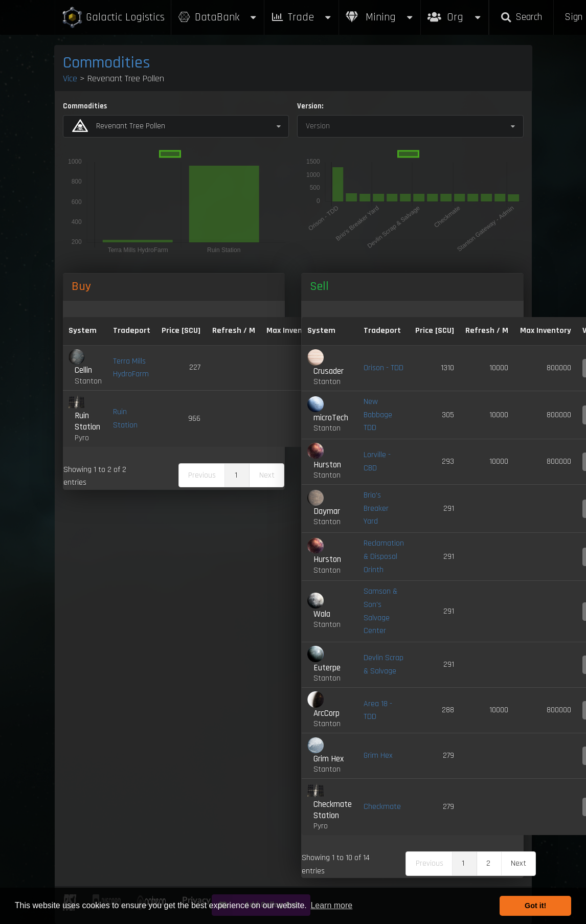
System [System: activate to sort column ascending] (83, 331)
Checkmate (382, 807)
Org (455, 12)
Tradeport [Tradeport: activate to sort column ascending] (132, 331)
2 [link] (488, 863)
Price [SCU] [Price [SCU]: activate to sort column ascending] (435, 331)
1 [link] (236, 475)
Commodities (107, 63)
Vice (70, 78)
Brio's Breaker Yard (376, 508)
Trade (302, 17)
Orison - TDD (384, 368)
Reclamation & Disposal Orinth (384, 556)
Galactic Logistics (113, 18)
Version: (310, 106)
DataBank (218, 17)
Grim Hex (378, 756)
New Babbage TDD (378, 415)
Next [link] (519, 863)
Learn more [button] (331, 905)
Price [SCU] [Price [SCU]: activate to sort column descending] (181, 331)
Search (521, 17)
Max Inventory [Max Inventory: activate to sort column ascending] (292, 331)
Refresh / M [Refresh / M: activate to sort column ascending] (234, 331)
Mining (380, 17)
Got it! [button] (535, 906)
